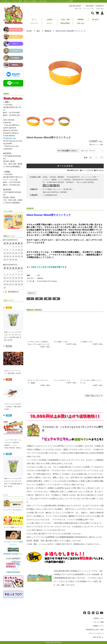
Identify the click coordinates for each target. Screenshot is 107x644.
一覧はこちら (94, 396)
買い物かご (96, 20)
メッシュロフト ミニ (62, 380)
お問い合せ (81, 23)
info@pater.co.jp (10, 138)
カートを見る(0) (88, 170)
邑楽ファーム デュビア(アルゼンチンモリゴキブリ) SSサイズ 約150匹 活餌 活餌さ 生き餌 (13, 482)
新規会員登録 (65, 23)
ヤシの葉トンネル (61, 342)
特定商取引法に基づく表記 (95, 630)
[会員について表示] (102, 13)
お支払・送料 (65, 20)
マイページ (34, 23)
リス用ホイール (87, 342)
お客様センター (98, 618)
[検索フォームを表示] (93, 13)
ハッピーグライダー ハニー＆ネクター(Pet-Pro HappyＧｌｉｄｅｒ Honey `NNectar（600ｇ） (13, 444)
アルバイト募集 (98, 622)
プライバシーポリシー (96, 633)
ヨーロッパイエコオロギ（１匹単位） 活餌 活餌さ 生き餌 (13, 407)
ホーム (34, 20)
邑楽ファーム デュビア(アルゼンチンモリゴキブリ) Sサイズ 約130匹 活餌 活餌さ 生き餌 (13, 336)
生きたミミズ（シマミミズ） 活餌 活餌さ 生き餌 (12, 372)
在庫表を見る (74, 170)
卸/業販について (98, 626)
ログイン (50, 23)
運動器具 (48, 31)
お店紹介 (50, 20)
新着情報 (80, 20)
